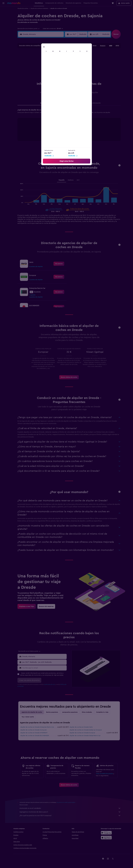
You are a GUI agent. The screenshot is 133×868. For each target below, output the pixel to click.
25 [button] (58, 68)
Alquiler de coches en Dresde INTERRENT (35, 733)
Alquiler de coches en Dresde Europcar (83, 733)
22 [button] (44, 68)
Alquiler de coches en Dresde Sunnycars (34, 730)
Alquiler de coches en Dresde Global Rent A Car (86, 736)
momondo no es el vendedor (71, 808)
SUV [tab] (79, 180)
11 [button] (58, 58)
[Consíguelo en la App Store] (107, 838)
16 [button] (49, 63)
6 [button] (34, 58)
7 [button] (39, 58)
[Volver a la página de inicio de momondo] (14, 3)
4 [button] (58, 53)
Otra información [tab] (96, 103)
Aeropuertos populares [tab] (71, 712)
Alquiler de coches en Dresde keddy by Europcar (87, 730)
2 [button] (49, 53)
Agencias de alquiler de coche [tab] (33, 712)
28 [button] (39, 73)
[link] (60, 264)
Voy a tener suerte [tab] (29, 717)
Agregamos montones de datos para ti (71, 812)
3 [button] (53, 53)
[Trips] (3, 28)
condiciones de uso (50, 684)
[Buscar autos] (3, 18)
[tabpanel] (70, 127)
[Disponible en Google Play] (107, 833)
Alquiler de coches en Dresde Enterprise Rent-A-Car (38, 727)
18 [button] (58, 63)
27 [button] (34, 73)
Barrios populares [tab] (53, 712)
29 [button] (44, 73)
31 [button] (53, 73)
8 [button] (44, 58)
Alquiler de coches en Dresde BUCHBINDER (36, 736)
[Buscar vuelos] (3, 9)
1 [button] (44, 53)
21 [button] (39, 68)
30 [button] (49, 73)
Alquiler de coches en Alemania (40, 8)
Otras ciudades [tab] (88, 712)
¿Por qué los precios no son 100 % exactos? (71, 816)
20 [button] (34, 68)
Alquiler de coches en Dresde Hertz (82, 727)
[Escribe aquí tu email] (45, 668)
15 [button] (44, 63)
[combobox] (30, 29)
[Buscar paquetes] (3, 22)
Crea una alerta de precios (105, 774)
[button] (3, 3)
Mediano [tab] (72, 180)
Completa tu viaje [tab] (103, 712)
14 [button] (39, 63)
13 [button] (34, 63)
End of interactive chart (48, 135)
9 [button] (49, 58)
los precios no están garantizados (67, 802)
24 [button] (53, 68)
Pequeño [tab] (63, 180)
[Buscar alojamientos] (3, 14)
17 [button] (53, 63)
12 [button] (63, 58)
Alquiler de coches (24, 8)
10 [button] (53, 58)
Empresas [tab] (44, 103)
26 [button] (63, 68)
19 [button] (63, 63)
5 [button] (63, 53)
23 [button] (49, 68)
